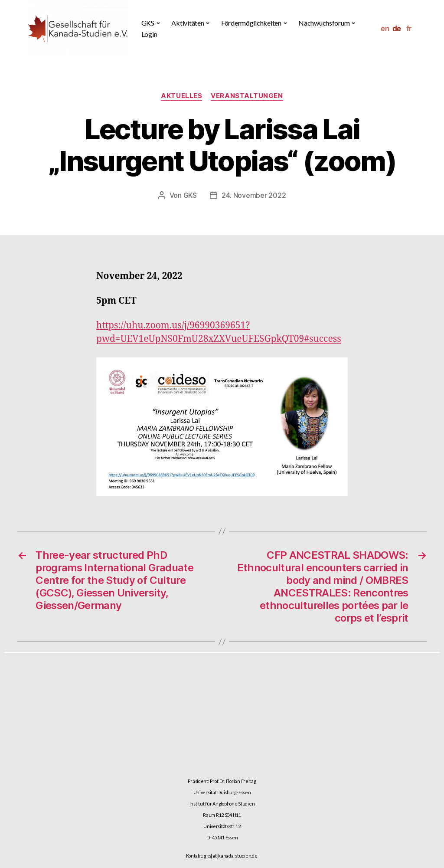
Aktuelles (181, 96)
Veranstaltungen (247, 96)
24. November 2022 (254, 195)
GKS (190, 195)
